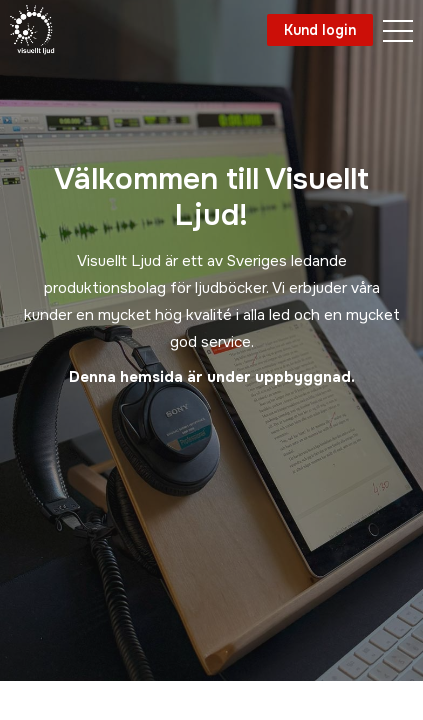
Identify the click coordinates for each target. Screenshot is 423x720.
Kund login (320, 30)
